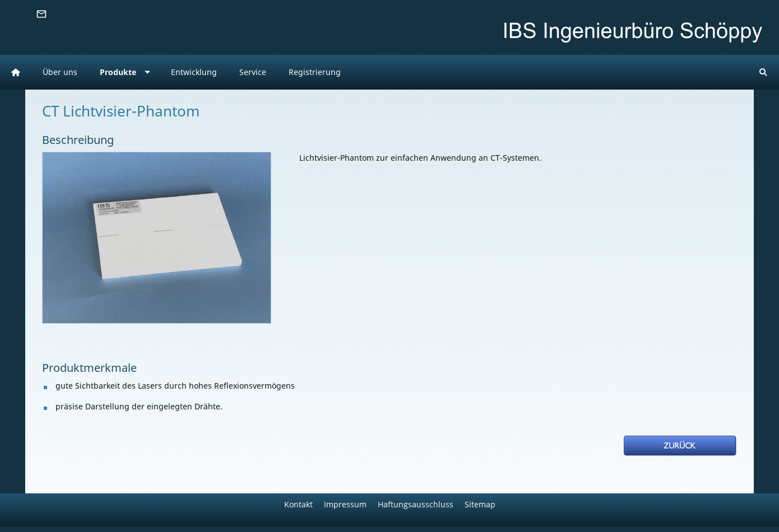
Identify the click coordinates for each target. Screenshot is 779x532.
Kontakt (298, 504)
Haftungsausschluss (416, 504)
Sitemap (480, 504)
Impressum (345, 504)
